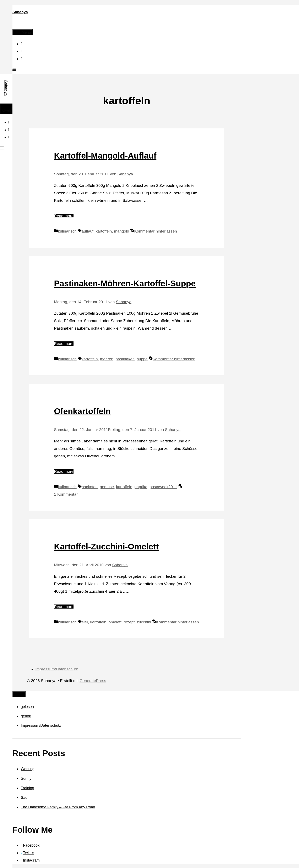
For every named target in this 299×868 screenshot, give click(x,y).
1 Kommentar (66, 494)
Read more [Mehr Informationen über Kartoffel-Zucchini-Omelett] (64, 607)
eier (85, 622)
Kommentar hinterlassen (156, 231)
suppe (142, 359)
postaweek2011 (163, 487)
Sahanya (20, 12)
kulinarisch (67, 231)
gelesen (27, 707)
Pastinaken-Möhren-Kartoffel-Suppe (125, 283)
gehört (26, 716)
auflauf (88, 231)
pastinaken (125, 359)
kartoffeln (104, 231)
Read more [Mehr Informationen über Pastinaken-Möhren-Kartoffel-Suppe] (64, 344)
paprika (141, 487)
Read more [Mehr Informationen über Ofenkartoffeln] (64, 471)
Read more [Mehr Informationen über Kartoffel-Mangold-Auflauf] (64, 216)
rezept (129, 622)
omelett (115, 622)
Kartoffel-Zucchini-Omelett (106, 547)
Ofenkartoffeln (82, 411)
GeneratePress (93, 681)
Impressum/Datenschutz (57, 669)
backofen (90, 487)
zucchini (144, 622)
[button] (14, 70)
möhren (107, 359)
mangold (122, 231)
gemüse (107, 487)
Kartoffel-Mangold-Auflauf (105, 156)
